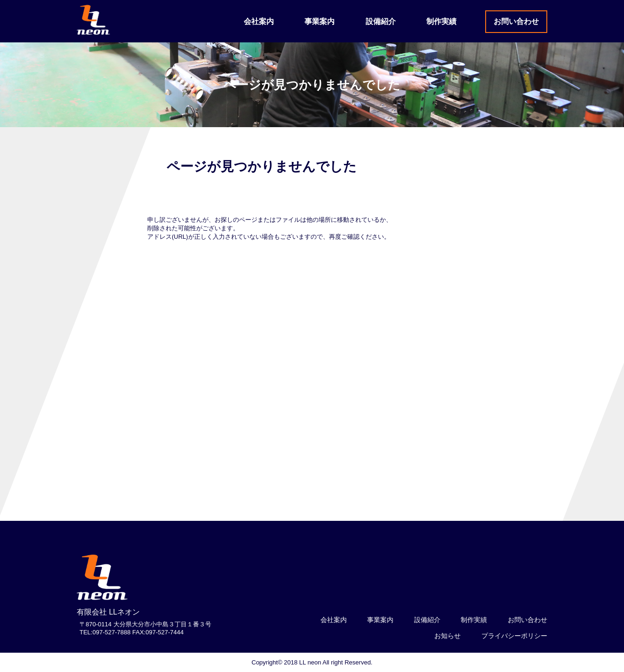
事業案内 (320, 21)
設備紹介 (381, 21)
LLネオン (94, 20)
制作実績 (441, 21)
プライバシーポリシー (514, 636)
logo (103, 578)
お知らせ (448, 636)
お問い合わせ (516, 21)
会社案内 (259, 21)
